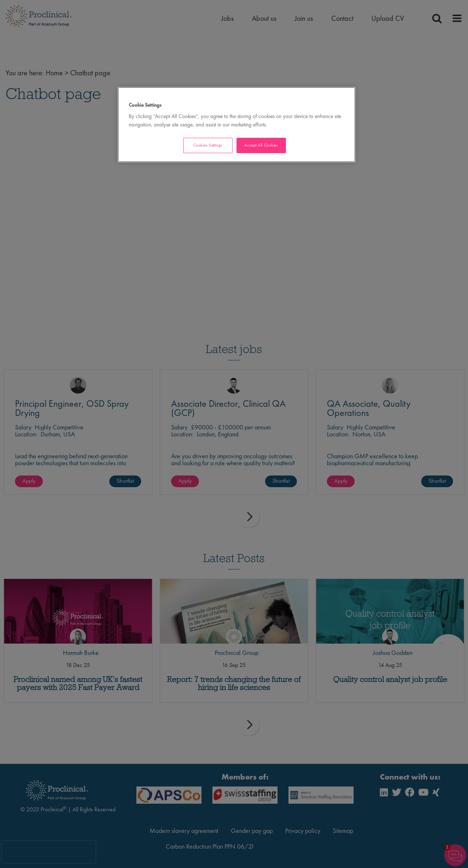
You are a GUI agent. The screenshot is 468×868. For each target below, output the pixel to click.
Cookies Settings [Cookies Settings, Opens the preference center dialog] (208, 145)
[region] (237, 125)
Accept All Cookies (261, 145)
